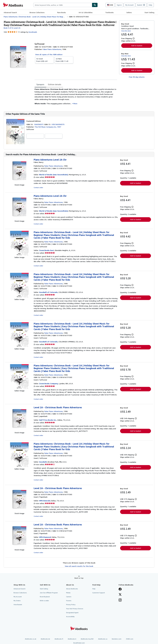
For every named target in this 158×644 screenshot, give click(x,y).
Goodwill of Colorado (48, 292)
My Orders (17, 601)
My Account (129, 5)
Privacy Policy (71, 605)
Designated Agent (72, 613)
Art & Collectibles (86, 12)
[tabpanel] (76, 97)
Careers (69, 597)
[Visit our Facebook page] (120, 589)
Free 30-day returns (137, 77)
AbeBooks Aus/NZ (87, 639)
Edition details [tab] (55, 84)
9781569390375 (58, 124)
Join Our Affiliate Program (49, 593)
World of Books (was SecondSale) (54, 175)
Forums (69, 601)
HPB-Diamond (45, 537)
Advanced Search (10, 12)
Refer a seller (44, 601)
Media (68, 593)
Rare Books (62, 12)
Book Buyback (45, 597)
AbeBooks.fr (59, 639)
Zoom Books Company (49, 383)
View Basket (18, 605)
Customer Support (99, 593)
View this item (126, 31)
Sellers (129, 12)
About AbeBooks (72, 589)
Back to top (79, 578)
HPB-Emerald (45, 501)
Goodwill (43, 462)
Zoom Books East (46, 250)
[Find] (95, 5)
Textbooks (109, 12)
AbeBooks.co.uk (31, 639)
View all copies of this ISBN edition (49, 54)
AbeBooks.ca (103, 639)
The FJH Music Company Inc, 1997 (48, 127)
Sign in (119, 5)
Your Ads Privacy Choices (75, 609)
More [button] (75, 103)
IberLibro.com (117, 639)
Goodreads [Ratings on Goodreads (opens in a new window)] (33, 32)
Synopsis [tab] (40, 84)
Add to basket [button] (137, 46)
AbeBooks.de (45, 639)
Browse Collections (37, 12)
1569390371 (39, 124)
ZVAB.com (130, 639)
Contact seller (38, 188)
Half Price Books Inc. (48, 420)
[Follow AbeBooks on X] (120, 595)
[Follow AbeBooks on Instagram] (120, 600)
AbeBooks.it (72, 639)
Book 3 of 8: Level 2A (12, 28)
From (44, 60)
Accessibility (70, 617)
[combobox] (63, 5)
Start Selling (149, 12)
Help (150, 5)
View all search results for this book (79, 566)
